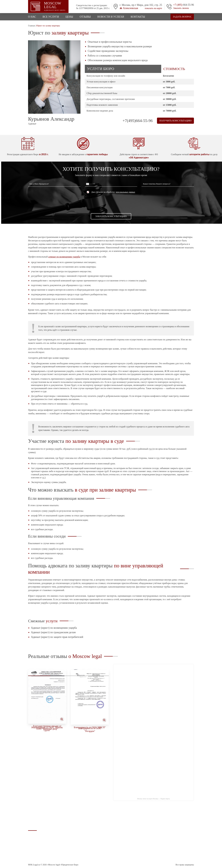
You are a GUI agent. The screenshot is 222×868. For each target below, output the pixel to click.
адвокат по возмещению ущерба (64, 257)
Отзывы (85, 17)
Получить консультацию (175, 121)
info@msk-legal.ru (170, 834)
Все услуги (51, 17)
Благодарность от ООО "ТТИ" (47, 723)
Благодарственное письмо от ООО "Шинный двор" (90, 789)
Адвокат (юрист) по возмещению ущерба (54, 628)
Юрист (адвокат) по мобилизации (139, 838)
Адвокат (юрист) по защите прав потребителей (57, 637)
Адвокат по (139, 823)
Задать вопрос (182, 17)
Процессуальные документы (136, 841)
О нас (32, 17)
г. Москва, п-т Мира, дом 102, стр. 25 (178, 822)
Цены (69, 17)
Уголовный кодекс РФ (134, 844)
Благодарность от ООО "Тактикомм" (47, 789)
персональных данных (125, 192)
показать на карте (153, 8)
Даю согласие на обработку (111, 192)
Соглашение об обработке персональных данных (40, 851)
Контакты (138, 17)
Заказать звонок (181, 8)
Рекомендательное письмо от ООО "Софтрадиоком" (90, 723)
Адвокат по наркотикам (134, 828)
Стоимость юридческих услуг (137, 834)
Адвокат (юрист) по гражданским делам (53, 632)
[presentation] (111, 203)
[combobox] (88, 184)
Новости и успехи (111, 17)
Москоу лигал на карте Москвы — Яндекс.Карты (153, 799)
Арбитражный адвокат (134, 831)
